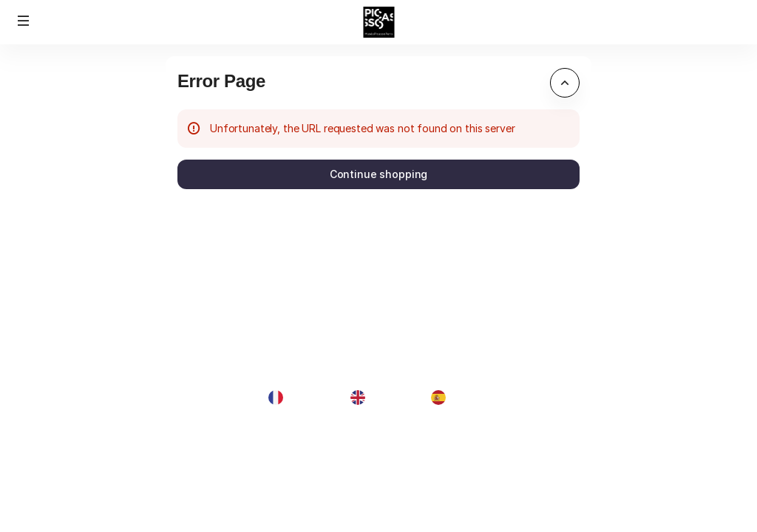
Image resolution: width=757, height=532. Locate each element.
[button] (24, 21)
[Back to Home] (379, 22)
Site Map (608, 442)
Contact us (614, 509)
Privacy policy (621, 492)
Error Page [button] (221, 81)
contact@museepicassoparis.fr (663, 458)
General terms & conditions (652, 475)
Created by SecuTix (635, 426)
